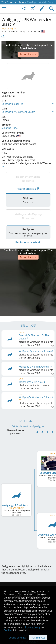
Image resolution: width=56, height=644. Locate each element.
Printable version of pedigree (28, 403)
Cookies (8, 630)
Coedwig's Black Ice (12, 95)
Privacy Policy (33, 627)
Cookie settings (17, 638)
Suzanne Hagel (10, 119)
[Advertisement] (28, 46)
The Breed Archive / (14, 2)
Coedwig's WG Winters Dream (18, 103)
